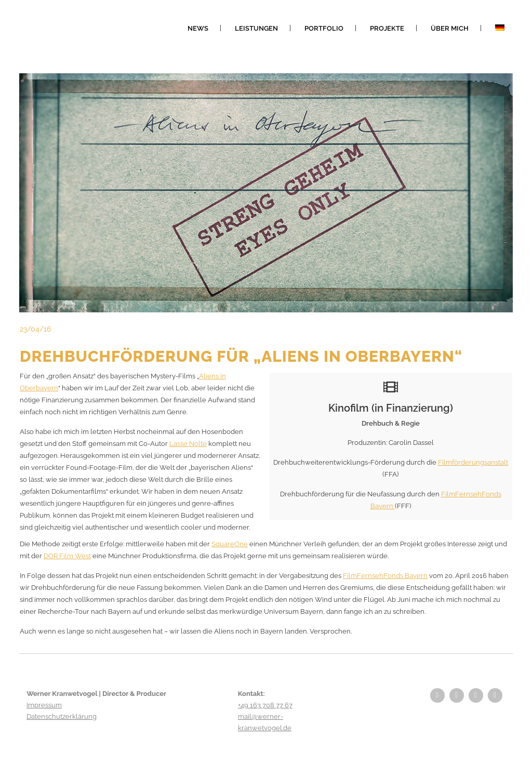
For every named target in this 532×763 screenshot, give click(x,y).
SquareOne (230, 544)
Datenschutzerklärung (62, 716)
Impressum (44, 705)
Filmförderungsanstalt (473, 462)
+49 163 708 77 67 (265, 705)
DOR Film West (67, 556)
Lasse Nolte (188, 444)
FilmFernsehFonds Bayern (385, 576)
